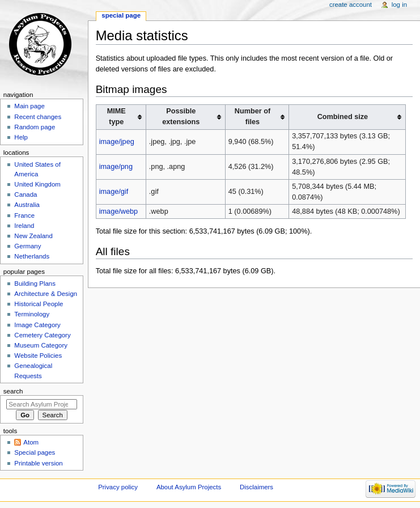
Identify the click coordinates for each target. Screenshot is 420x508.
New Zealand (33, 236)
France (24, 215)
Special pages (35, 452)
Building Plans (35, 283)
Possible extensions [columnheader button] (181, 117)
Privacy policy (118, 487)
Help (21, 137)
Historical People (39, 304)
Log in (399, 5)
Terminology (32, 314)
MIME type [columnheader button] (116, 117)
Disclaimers (256, 487)
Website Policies (38, 355)
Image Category (37, 325)
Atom (31, 442)
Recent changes (38, 117)
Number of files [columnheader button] (253, 117)
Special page (121, 15)
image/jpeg (117, 142)
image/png (116, 167)
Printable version (38, 463)
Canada (26, 194)
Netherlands (32, 256)
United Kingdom (37, 184)
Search (13, 391)
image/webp (118, 211)
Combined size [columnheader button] (343, 117)
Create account (351, 5)
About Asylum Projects (189, 487)
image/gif (114, 192)
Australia (27, 205)
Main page (29, 106)
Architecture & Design (46, 294)
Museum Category (41, 345)
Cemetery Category (42, 335)
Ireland (24, 226)
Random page (35, 127)
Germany (27, 246)
